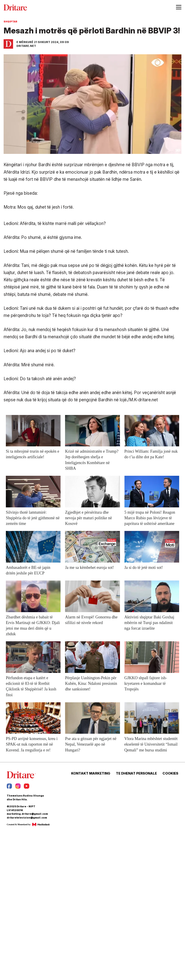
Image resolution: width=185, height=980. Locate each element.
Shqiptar (10, 22)
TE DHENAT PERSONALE (136, 773)
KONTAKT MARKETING (91, 773)
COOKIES (170, 773)
